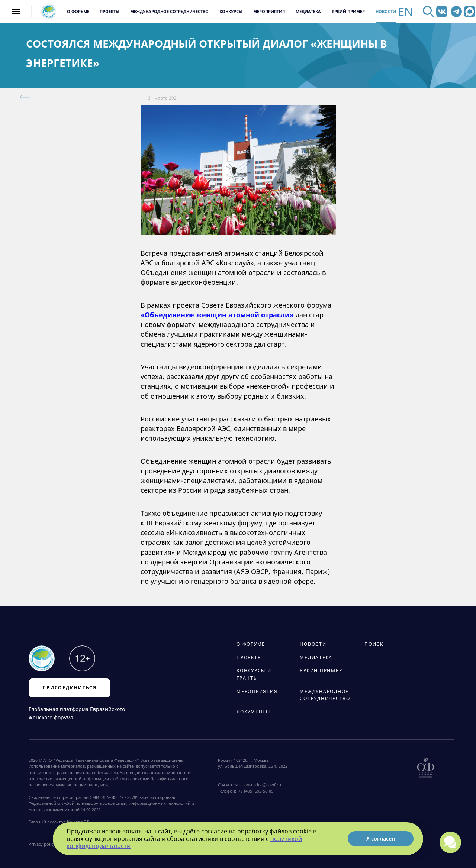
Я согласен (381, 838)
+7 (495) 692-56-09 (255, 791)
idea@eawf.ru (268, 785)
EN (406, 12)
